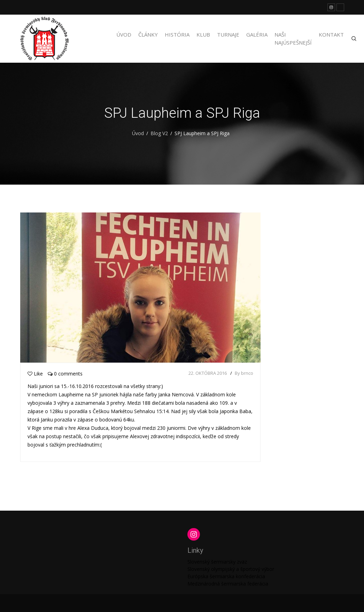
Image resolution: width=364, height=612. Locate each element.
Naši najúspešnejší (293, 38)
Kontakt (331, 34)
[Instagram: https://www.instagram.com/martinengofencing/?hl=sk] (194, 534)
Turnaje (228, 34)
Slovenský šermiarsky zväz (217, 562)
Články (148, 34)
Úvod (124, 34)
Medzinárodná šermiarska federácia (228, 584)
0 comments (65, 374)
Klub (203, 34)
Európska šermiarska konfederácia (226, 576)
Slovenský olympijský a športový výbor (231, 569)
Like (35, 374)
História (177, 34)
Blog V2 (159, 133)
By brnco (244, 373)
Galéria (257, 34)
